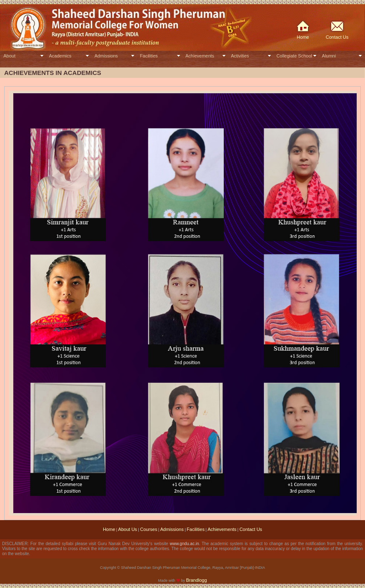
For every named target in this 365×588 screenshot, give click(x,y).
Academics (60, 56)
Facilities (149, 56)
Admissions (106, 56)
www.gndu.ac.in (184, 544)
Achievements (200, 56)
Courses (149, 529)
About (9, 56)
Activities (240, 56)
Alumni (329, 56)
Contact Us (337, 37)
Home (303, 37)
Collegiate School (294, 56)
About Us (128, 529)
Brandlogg (196, 580)
